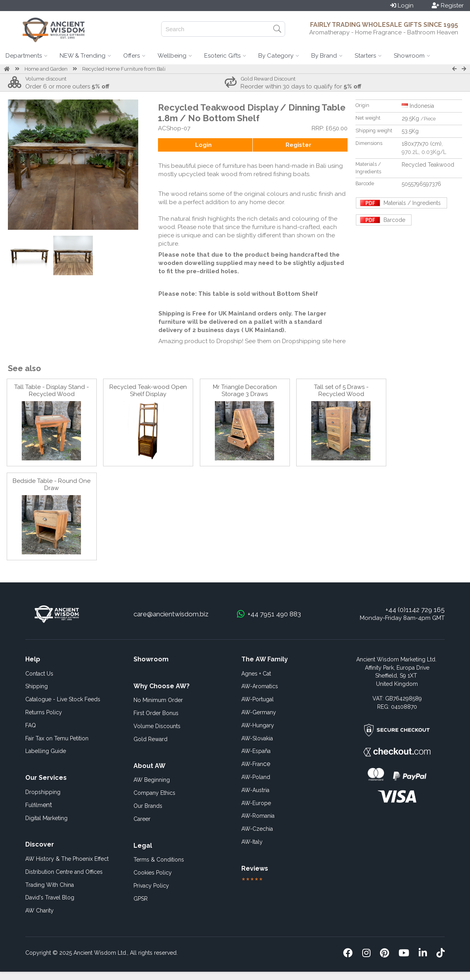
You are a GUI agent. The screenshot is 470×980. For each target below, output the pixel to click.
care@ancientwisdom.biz (171, 614)
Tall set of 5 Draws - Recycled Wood (341, 390)
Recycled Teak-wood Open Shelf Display (148, 390)
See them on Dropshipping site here (295, 341)
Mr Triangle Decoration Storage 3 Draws (245, 390)
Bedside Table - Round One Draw (52, 484)
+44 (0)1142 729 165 (415, 610)
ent (39, 805)
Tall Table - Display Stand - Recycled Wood (52, 390)
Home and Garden (46, 69)
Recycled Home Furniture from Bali (124, 69)
